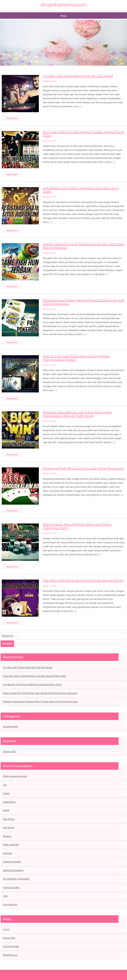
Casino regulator (11, 887)
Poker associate (11, 845)
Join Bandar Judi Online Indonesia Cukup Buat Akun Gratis (81, 190)
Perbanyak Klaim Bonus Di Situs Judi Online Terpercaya (83, 468)
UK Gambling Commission (16, 879)
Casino (6, 793)
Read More (12, 118)
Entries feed (9, 938)
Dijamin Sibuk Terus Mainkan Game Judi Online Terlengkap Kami (77, 526)
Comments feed (11, 946)
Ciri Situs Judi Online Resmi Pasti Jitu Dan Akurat (78, 76)
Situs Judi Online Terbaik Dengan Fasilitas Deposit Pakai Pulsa (83, 134)
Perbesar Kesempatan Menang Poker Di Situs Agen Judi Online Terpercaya (84, 302)
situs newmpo (10, 904)
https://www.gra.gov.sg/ (15, 776)
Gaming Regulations (13, 870)
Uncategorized (10, 726)
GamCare (8, 853)
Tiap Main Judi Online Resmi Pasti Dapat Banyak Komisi (83, 581)
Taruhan (7, 836)
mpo (5, 896)
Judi (5, 785)
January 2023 (10, 751)
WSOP (6, 810)
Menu (63, 15)
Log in (6, 929)
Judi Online (9, 827)
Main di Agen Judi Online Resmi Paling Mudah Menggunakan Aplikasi (76, 358)
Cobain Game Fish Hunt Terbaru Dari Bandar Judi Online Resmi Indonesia (84, 246)
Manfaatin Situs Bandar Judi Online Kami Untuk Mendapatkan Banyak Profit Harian (77, 414)
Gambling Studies (12, 862)
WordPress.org (10, 955)
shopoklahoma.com (64, 5)
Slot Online (9, 819)
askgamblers (9, 802)
